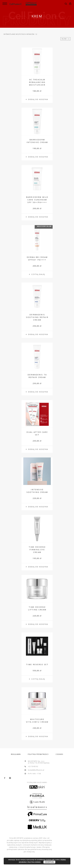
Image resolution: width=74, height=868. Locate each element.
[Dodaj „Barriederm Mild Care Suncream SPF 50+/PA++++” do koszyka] (37, 217)
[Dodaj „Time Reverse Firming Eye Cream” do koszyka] (37, 567)
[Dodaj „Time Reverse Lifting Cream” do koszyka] (37, 624)
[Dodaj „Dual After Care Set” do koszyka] (37, 449)
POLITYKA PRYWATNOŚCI (38, 754)
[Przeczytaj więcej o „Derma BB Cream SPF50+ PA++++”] (37, 274)
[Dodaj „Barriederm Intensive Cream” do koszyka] (37, 157)
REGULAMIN (16, 754)
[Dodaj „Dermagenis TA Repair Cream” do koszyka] (37, 392)
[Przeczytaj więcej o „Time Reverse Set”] (37, 679)
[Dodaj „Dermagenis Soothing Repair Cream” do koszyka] (37, 334)
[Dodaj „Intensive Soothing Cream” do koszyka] (37, 507)
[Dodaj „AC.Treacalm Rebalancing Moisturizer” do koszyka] (37, 99)
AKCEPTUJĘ (49, 862)
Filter (65, 39)
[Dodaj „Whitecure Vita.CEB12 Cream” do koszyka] (37, 737)
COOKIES (59, 754)
